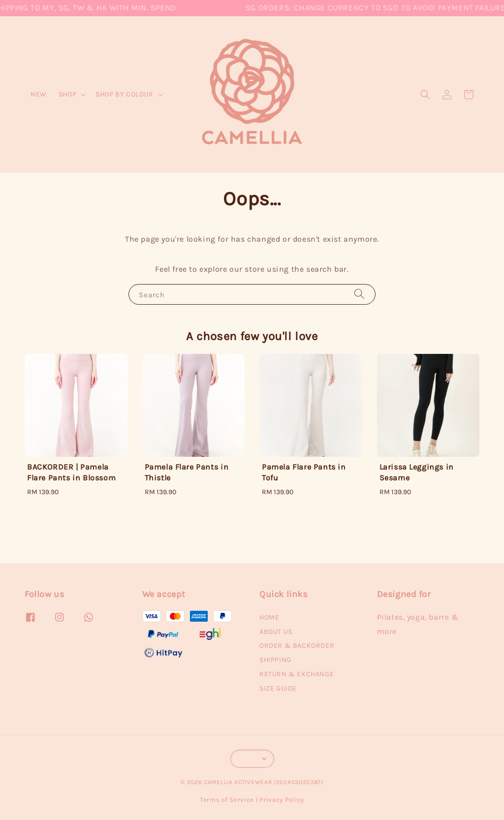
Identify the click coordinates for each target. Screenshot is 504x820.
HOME (269, 617)
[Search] (359, 294)
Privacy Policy (282, 800)
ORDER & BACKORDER (297, 646)
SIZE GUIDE (278, 688)
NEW (39, 94)
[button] (425, 95)
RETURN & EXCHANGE (297, 674)
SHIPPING (275, 660)
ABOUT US (276, 632)
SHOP (67, 94)
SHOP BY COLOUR (124, 94)
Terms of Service (227, 800)
